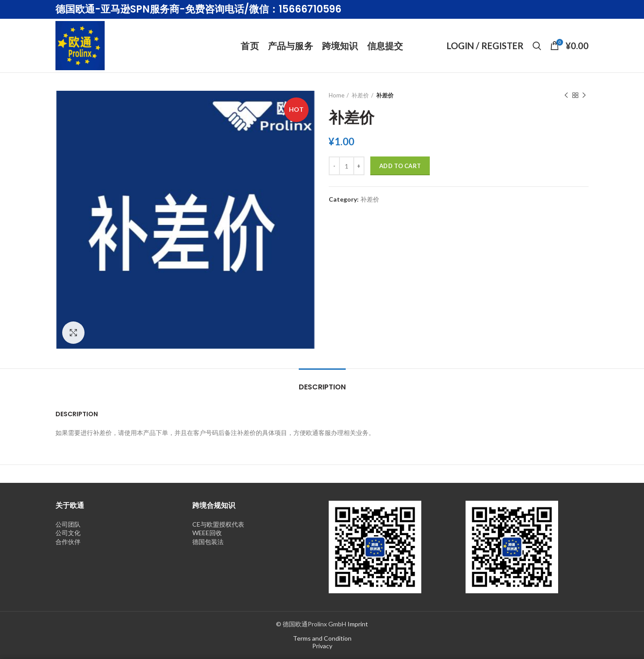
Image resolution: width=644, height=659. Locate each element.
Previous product (566, 95)
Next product (584, 95)
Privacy (322, 646)
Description (322, 387)
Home (337, 95)
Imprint (358, 624)
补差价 (360, 95)
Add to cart (400, 166)
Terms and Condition (322, 638)
